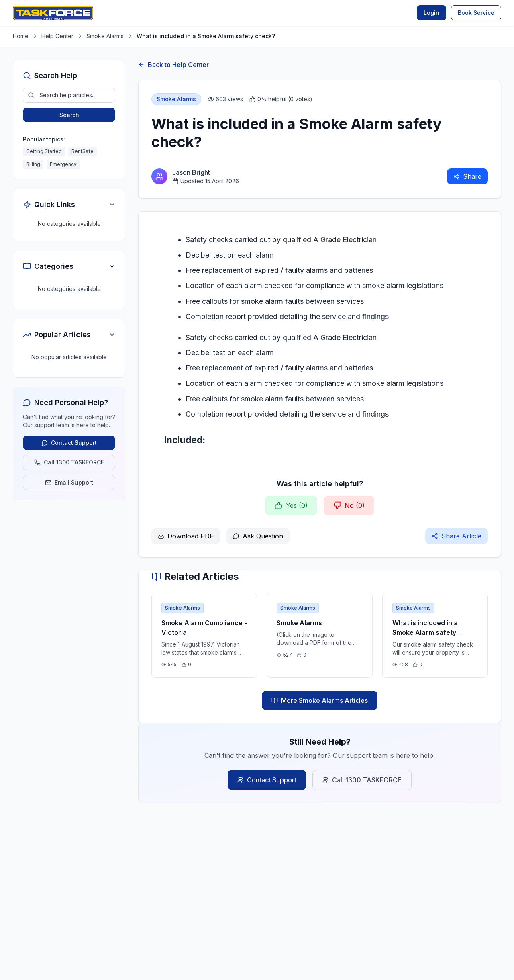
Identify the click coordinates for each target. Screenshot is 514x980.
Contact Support (267, 780)
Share (467, 176)
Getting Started (44, 151)
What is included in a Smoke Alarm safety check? (425, 632)
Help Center (57, 36)
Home (21, 36)
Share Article (457, 536)
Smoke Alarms (105, 36)
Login (431, 13)
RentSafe (83, 151)
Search (69, 115)
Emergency (63, 164)
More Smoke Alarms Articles (320, 700)
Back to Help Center (173, 65)
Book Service (476, 13)
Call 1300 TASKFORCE (362, 780)
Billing (33, 164)
